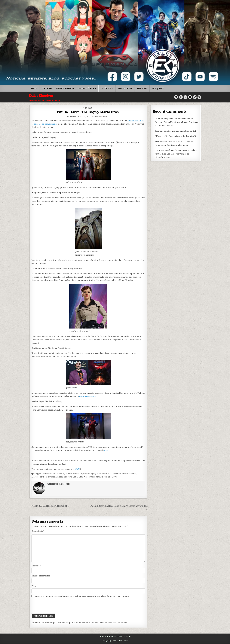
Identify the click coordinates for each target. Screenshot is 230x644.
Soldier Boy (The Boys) (67, 477)
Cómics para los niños (177, 145)
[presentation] (52, 606)
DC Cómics (106, 88)
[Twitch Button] (195, 97)
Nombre (36, 566)
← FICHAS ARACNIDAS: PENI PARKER (49, 506)
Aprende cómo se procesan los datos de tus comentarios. (102, 623)
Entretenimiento (65, 88)
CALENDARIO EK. (88, 396)
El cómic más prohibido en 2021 (182, 131)
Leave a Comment (101, 116)
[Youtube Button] (190, 97)
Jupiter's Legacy (88, 474)
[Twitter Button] (176, 97)
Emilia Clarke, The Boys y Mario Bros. (88, 112)
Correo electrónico (42, 576)
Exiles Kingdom (41, 96)
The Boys (112, 477)
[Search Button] (199, 97)
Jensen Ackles (72, 474)
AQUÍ (107, 450)
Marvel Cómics (86, 88)
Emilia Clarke (48, 474)
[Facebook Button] (181, 97)
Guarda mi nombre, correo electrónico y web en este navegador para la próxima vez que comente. (83, 596)
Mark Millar (115, 474)
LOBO (77, 469)
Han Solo (60, 474)
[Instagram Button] (185, 97)
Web (34, 586)
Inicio (34, 88)
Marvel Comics (129, 474)
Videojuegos (158, 88)
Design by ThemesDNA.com (115, 641)
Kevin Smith (103, 474)
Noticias (89, 108)
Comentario (38, 531)
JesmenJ (73, 116)
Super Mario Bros (98, 477)
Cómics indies (125, 88)
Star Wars (142, 88)
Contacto (47, 88)
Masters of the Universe (43, 477)
